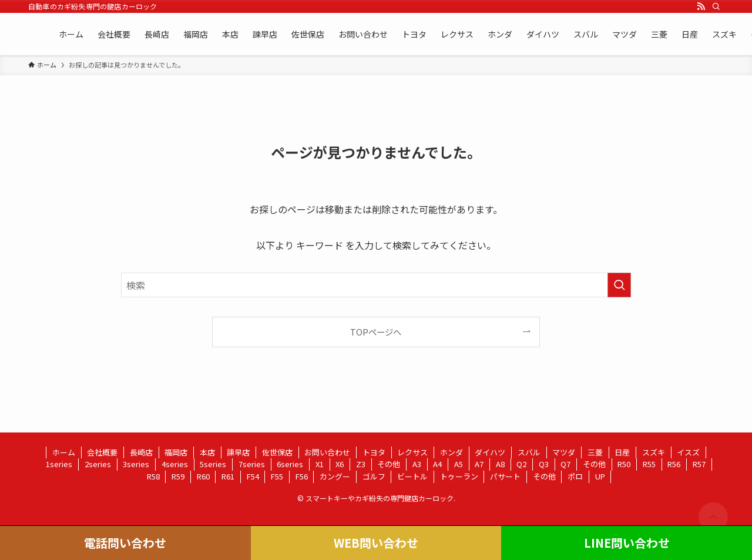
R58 (153, 476)
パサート (505, 476)
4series (175, 464)
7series (252, 464)
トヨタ (374, 452)
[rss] (701, 6)
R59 (178, 476)
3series (136, 464)
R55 (649, 464)
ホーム (64, 452)
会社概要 (102, 452)
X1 (320, 464)
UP (600, 476)
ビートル (412, 476)
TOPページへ (376, 332)
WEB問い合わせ (376, 543)
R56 (674, 464)
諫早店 (238, 452)
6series (290, 464)
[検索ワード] (376, 285)
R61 (228, 476)
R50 (624, 464)
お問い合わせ (327, 452)
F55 (277, 476)
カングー (335, 476)
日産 (622, 452)
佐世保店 (277, 452)
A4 (437, 464)
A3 (417, 464)
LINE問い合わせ (627, 543)
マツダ (564, 452)
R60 (203, 476)
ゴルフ (374, 476)
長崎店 (141, 452)
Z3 (361, 464)
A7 (479, 464)
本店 (207, 452)
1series (59, 464)
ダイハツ (490, 452)
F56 (302, 476)
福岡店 (176, 452)
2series (98, 464)
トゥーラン (459, 476)
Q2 (521, 464)
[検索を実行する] (619, 285)
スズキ (654, 452)
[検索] (716, 6)
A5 (459, 464)
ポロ (575, 476)
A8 (500, 464)
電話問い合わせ (125, 543)
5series (213, 464)
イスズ (688, 452)
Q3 (544, 464)
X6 (340, 464)
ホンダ (451, 452)
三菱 (595, 452)
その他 (389, 464)
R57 (699, 464)
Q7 (565, 464)
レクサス (412, 452)
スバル (529, 452)
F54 (253, 476)
